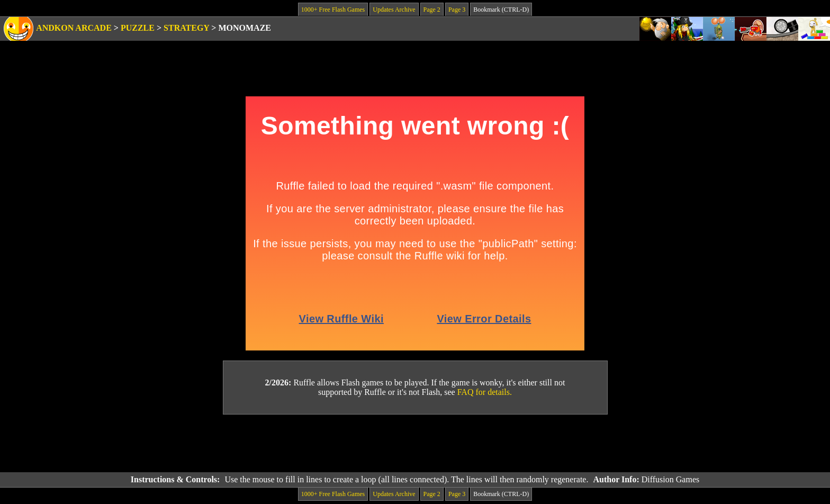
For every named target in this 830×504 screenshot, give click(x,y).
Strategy (186, 28)
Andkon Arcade (74, 28)
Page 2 (432, 10)
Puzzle (138, 28)
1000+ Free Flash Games (333, 10)
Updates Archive (394, 10)
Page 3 (457, 10)
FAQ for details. (485, 392)
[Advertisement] (415, 444)
